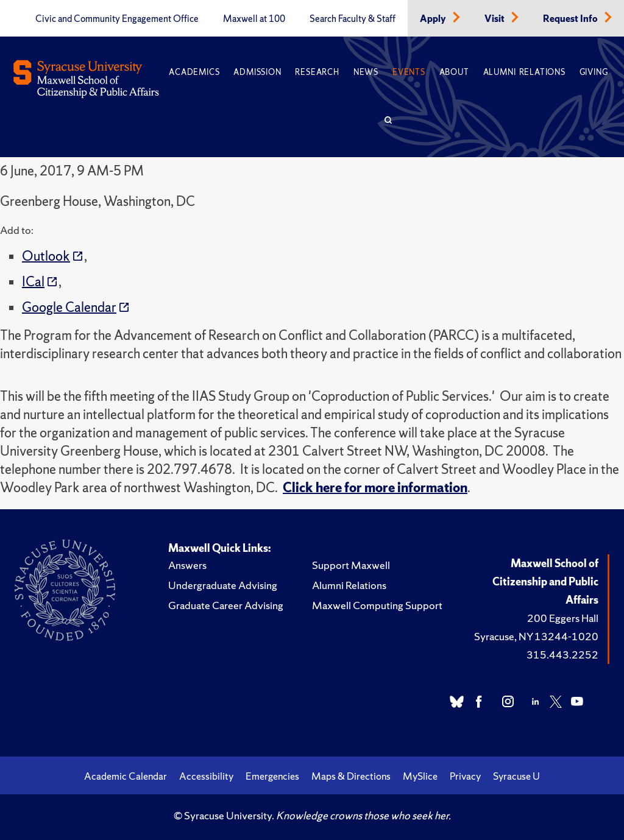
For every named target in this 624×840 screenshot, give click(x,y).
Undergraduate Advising (223, 585)
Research (317, 72)
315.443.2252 (562, 655)
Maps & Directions (351, 776)
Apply (434, 19)
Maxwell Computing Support (377, 605)
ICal (33, 282)
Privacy (465, 776)
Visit (495, 19)
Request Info (571, 19)
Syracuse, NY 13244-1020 (536, 636)
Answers (187, 565)
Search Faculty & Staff (353, 19)
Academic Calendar (126, 776)
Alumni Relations (524, 72)
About (454, 72)
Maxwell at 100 (254, 19)
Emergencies (272, 776)
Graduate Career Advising (226, 605)
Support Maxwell (351, 565)
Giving (594, 72)
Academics (194, 72)
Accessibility (206, 776)
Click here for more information (375, 488)
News (366, 72)
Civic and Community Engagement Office (117, 19)
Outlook (46, 256)
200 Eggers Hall (563, 618)
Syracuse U (516, 776)
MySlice (420, 776)
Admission (257, 72)
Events (409, 72)
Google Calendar (69, 307)
